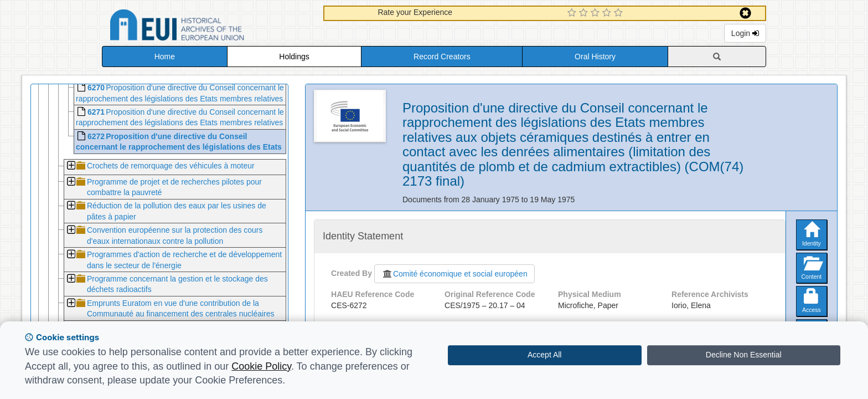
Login (745, 33)
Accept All (544, 355)
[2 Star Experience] (585, 13)
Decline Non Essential (744, 355)
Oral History (595, 57)
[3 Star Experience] (596, 13)
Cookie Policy (261, 366)
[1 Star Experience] (573, 13)
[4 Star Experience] (608, 13)
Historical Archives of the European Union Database (208, 27)
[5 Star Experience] (620, 13)
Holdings (294, 57)
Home (165, 57)
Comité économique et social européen (454, 274)
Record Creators (442, 57)
